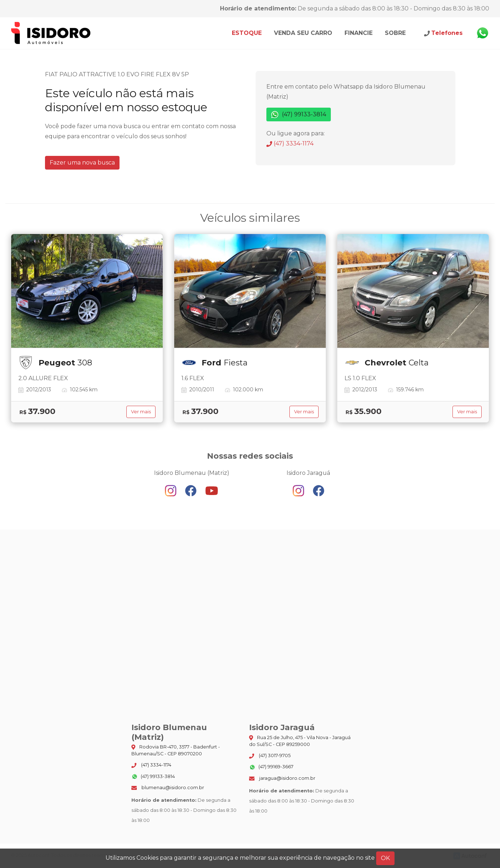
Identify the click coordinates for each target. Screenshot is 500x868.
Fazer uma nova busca (82, 163)
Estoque (247, 33)
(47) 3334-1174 (290, 143)
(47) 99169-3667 (271, 767)
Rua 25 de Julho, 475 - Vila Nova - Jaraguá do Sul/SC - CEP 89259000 (300, 741)
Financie (359, 33)
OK (385, 858)
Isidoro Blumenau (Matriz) (51, 33)
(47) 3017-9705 (270, 756)
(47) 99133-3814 (299, 115)
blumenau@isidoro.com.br (168, 788)
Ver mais (141, 412)
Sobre (395, 33)
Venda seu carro (303, 33)
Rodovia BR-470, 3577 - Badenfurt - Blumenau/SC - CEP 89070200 (176, 750)
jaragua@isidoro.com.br (282, 778)
